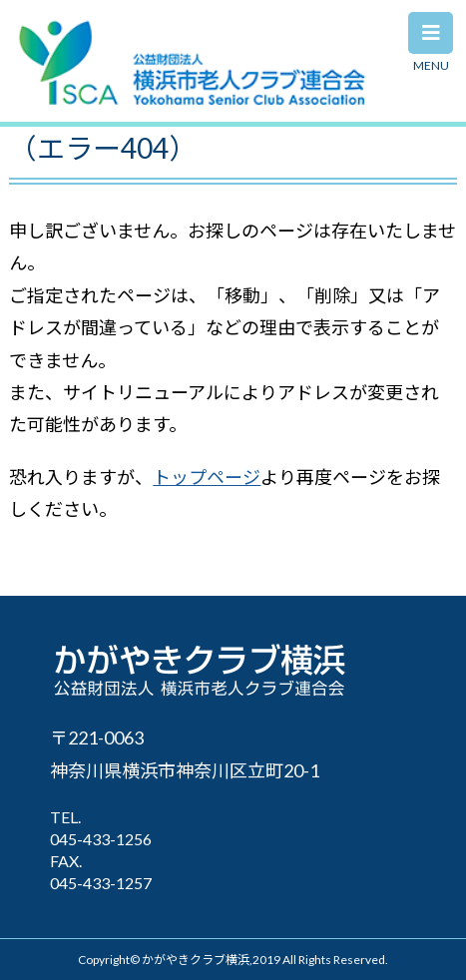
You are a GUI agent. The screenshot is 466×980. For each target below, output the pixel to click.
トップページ (207, 477)
